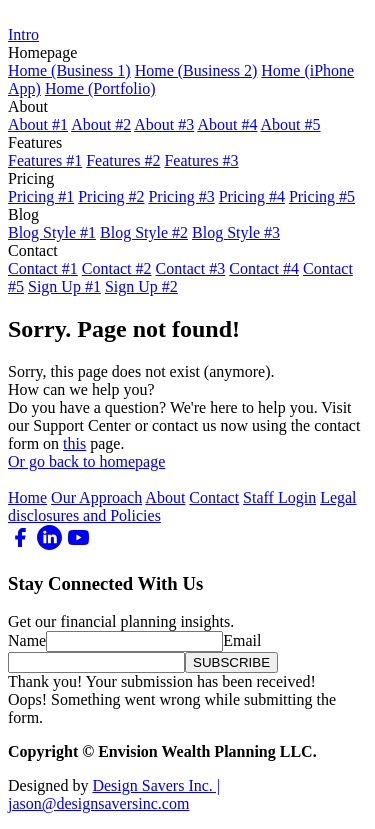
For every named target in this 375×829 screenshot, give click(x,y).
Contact (214, 497)
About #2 (101, 124)
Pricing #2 (111, 196)
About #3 (164, 124)
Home (27, 497)
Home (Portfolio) (100, 88)
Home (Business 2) (196, 70)
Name (27, 640)
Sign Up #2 (141, 286)
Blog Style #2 (144, 232)
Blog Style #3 (236, 232)
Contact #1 (43, 268)
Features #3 (201, 160)
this (74, 443)
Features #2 (123, 160)
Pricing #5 (322, 196)
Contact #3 (191, 268)
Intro (23, 34)
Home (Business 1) (69, 70)
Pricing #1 (41, 196)
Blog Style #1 (52, 232)
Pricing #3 (181, 196)
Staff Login (279, 497)
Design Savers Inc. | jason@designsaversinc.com (114, 794)
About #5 (291, 124)
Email (242, 640)
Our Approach (96, 497)
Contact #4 (264, 268)
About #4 (227, 124)
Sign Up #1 (64, 286)
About (165, 497)
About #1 (38, 124)
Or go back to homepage (86, 461)
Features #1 (45, 160)
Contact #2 (117, 268)
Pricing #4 (252, 196)
